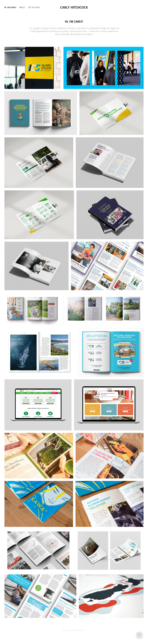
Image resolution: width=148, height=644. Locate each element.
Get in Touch (34, 7)
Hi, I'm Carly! (10, 7)
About (22, 7)
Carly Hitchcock (74, 7)
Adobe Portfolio (79, 630)
